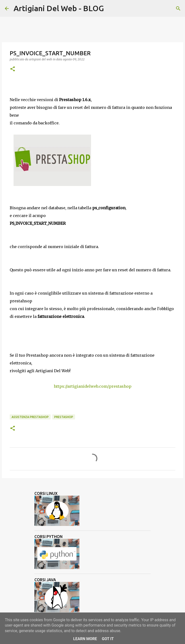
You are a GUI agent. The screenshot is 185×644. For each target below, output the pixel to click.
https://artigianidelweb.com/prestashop (93, 386)
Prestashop (64, 417)
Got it (108, 639)
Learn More (85, 639)
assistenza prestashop (30, 417)
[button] (13, 69)
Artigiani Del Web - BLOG (59, 8)
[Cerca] (111, 8)
